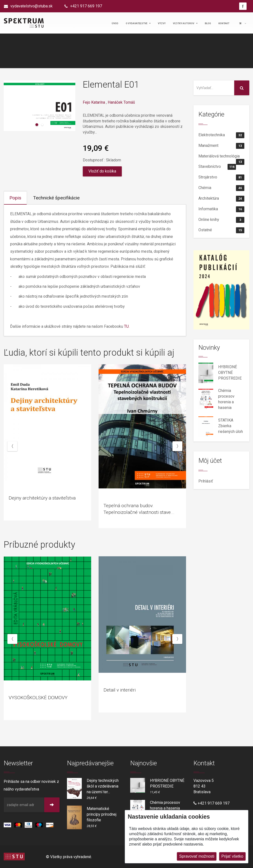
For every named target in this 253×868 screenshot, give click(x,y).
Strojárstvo (221, 177)
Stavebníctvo (217, 167)
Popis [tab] (15, 198)
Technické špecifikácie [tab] (56, 198)
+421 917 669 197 (86, 6)
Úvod (115, 23)
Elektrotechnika (221, 135)
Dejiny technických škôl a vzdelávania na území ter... (103, 786)
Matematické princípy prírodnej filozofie (102, 814)
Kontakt (224, 23)
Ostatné (221, 230)
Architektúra (221, 199)
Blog (208, 23)
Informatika (221, 209)
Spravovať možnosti (197, 856)
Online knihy (221, 220)
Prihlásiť (206, 481)
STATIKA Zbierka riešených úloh (231, 426)
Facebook (243, 6)
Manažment (221, 146)
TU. (127, 326)
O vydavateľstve (138, 23)
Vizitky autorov (185, 23)
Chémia (221, 188)
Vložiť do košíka (102, 171)
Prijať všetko (232, 856)
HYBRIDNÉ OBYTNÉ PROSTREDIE (230, 373)
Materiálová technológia (221, 158)
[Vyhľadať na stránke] (214, 88)
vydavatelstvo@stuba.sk (32, 6)
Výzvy (162, 23)
